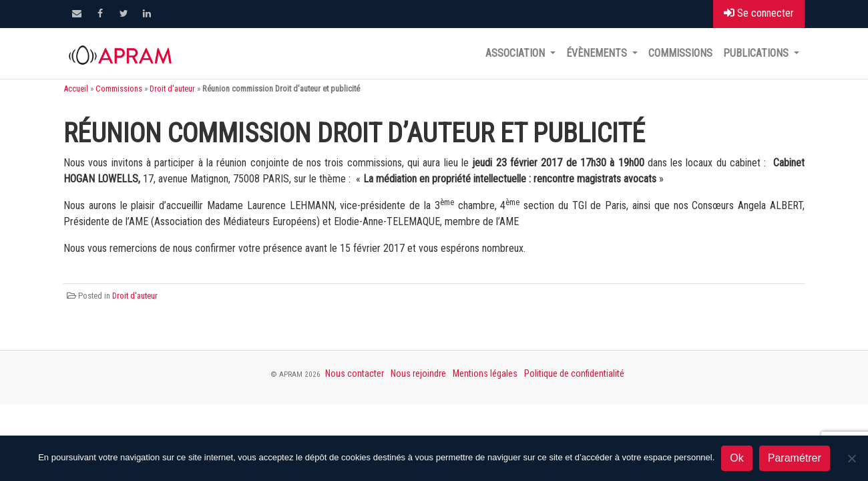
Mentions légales (485, 373)
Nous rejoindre (418, 373)
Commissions (680, 53)
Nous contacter (355, 373)
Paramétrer (795, 458)
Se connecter (759, 13)
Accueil (76, 89)
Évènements (598, 53)
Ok (736, 458)
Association (516, 53)
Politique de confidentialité (574, 373)
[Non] (851, 458)
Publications (757, 53)
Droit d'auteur (172, 89)
